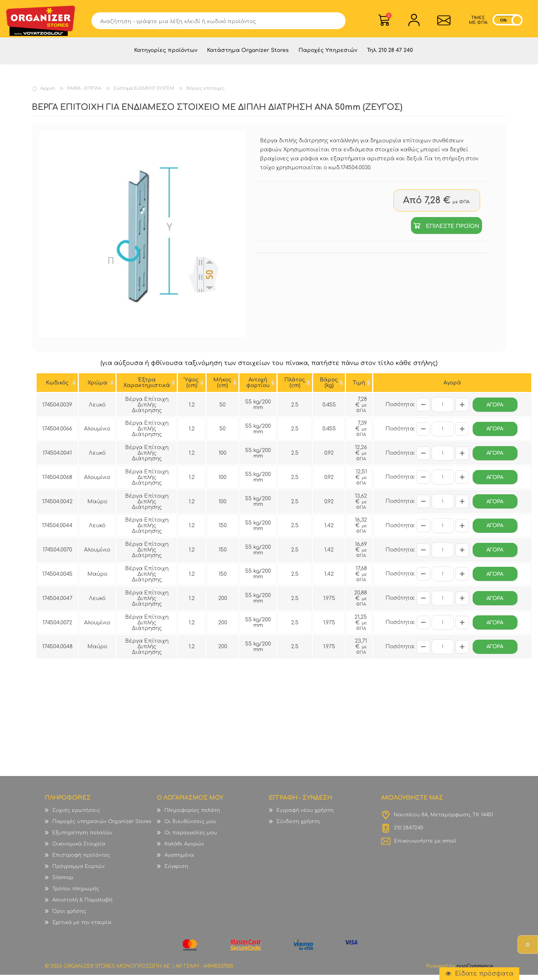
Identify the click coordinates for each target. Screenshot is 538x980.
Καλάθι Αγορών (389, 17)
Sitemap (63, 883)
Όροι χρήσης (69, 916)
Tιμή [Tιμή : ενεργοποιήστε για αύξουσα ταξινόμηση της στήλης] (359, 388)
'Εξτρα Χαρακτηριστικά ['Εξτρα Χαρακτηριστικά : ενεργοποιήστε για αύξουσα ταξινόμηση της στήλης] (147, 388)
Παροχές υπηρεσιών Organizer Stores (102, 827)
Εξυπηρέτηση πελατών (82, 838)
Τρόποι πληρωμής (76, 894)
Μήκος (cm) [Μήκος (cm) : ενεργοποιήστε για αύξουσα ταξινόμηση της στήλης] (222, 388)
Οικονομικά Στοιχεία (79, 849)
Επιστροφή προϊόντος (81, 860)
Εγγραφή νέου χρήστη (305, 816)
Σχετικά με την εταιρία (82, 928)
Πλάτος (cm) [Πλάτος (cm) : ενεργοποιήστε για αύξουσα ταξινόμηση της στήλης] (295, 388)
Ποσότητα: (400, 410)
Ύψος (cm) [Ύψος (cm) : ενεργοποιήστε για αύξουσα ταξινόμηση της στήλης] (192, 388)
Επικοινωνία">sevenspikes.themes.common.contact (444, 21)
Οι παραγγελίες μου (191, 838)
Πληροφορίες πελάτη (192, 816)
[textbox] (210, 22)
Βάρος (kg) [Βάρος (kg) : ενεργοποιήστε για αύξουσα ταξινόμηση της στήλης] (329, 388)
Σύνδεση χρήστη (298, 827)
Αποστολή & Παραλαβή (82, 905)
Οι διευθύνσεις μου (190, 827)
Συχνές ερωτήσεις (76, 816)
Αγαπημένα (179, 860)
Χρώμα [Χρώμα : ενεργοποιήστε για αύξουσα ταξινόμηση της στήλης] (97, 388)
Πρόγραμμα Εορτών (78, 872)
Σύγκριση (176, 872)
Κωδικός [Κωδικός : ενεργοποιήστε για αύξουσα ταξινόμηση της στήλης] (57, 388)
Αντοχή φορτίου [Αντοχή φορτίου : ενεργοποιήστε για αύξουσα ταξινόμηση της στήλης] (258, 388)
